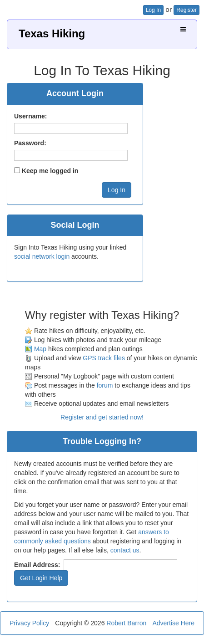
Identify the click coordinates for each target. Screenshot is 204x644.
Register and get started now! (102, 417)
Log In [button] (153, 10)
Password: (30, 143)
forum (105, 385)
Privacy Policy (29, 623)
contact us (125, 550)
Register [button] (187, 10)
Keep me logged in (50, 171)
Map (40, 349)
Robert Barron (126, 623)
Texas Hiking (52, 33)
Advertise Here (173, 623)
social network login (42, 256)
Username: (30, 116)
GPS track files (104, 358)
